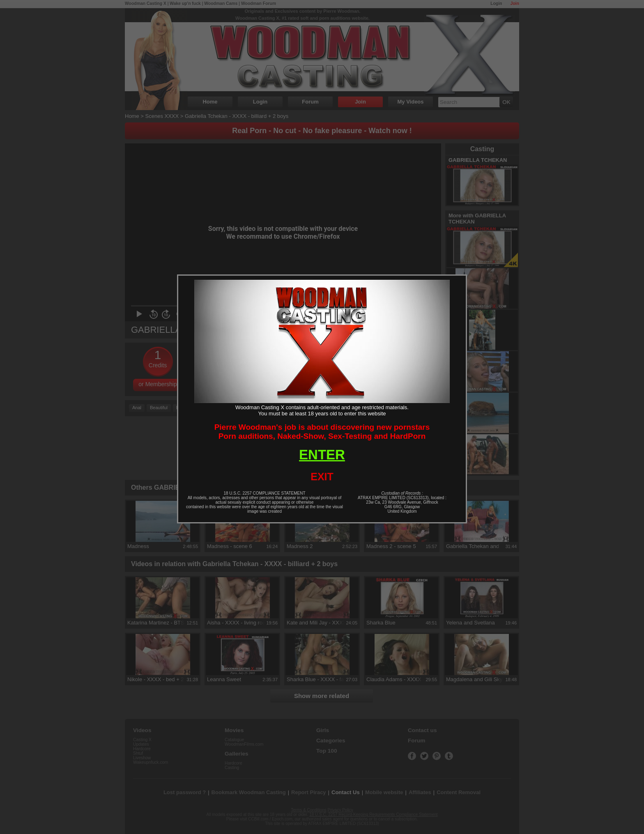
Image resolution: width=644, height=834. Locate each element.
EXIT (322, 477)
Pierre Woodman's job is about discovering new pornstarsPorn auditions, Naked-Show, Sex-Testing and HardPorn (322, 432)
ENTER (322, 455)
